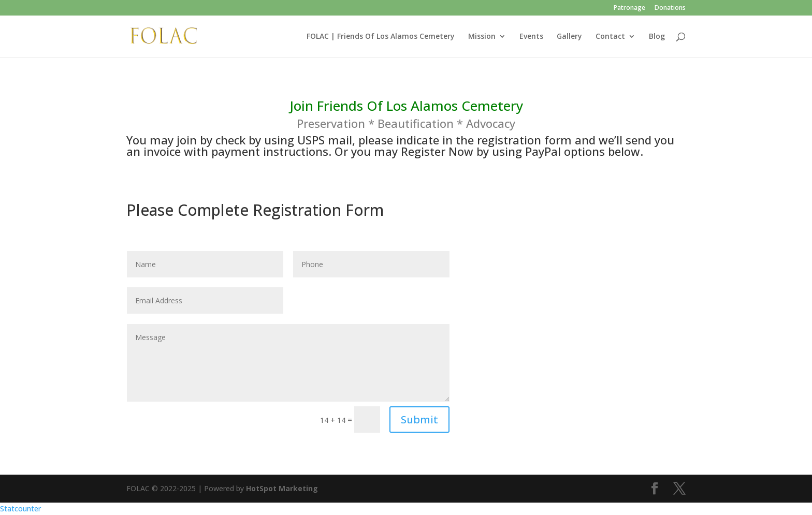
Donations (670, 8)
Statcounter (20, 509)
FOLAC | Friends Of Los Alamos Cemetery (381, 37)
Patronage (629, 8)
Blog (657, 37)
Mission (482, 37)
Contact (610, 37)
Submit (419, 420)
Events (531, 37)
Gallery (569, 37)
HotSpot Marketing (282, 488)
